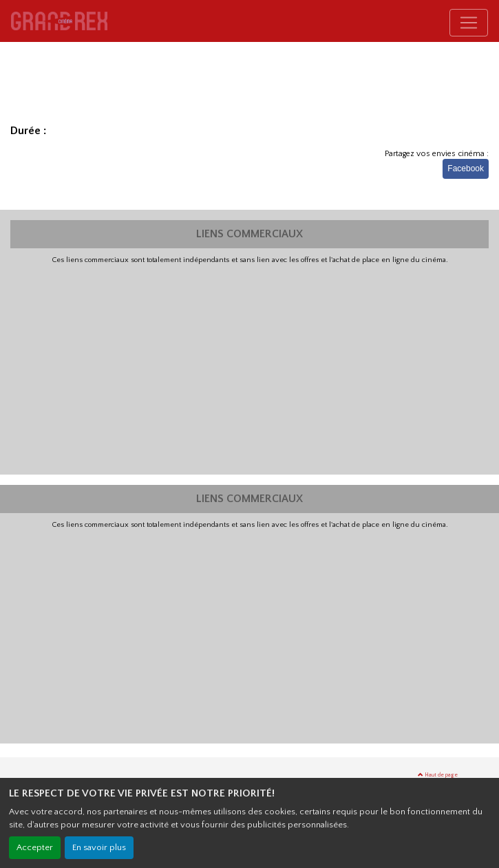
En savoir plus (99, 847)
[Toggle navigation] (469, 23)
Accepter (35, 847)
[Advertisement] (249, 368)
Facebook (466, 169)
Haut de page (438, 775)
